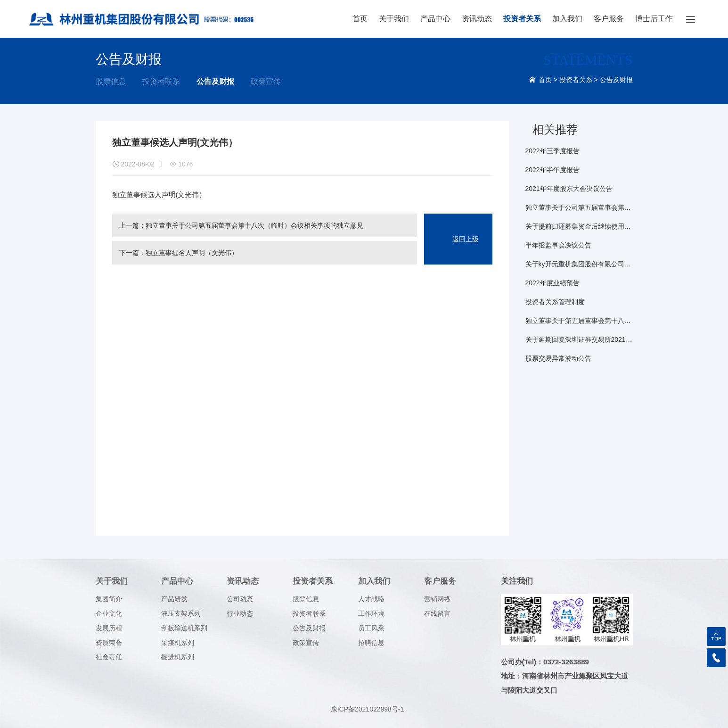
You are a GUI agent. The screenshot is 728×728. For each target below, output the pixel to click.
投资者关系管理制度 (555, 302)
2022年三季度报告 (552, 151)
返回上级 (466, 239)
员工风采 (371, 628)
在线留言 (437, 613)
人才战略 (371, 599)
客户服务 (609, 19)
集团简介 (109, 599)
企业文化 (109, 613)
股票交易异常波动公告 (558, 358)
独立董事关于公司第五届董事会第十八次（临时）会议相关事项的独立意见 (254, 225)
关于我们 (394, 19)
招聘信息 (371, 643)
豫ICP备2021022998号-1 (368, 709)
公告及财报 (215, 81)
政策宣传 (266, 81)
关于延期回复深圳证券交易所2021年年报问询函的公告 (579, 339)
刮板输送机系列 (184, 628)
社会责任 (109, 657)
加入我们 (567, 19)
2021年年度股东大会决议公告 (569, 189)
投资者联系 (161, 81)
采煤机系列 (178, 643)
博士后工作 (654, 19)
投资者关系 (522, 19)
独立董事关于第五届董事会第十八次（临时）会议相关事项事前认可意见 (579, 321)
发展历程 (109, 628)
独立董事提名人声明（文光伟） (192, 253)
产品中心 (435, 19)
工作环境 (371, 613)
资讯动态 (477, 19)
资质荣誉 (109, 643)
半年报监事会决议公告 (558, 245)
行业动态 (240, 613)
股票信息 (111, 81)
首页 (360, 19)
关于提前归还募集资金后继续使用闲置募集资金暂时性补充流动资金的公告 (579, 226)
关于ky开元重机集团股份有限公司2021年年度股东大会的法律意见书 (579, 264)
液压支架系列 (181, 613)
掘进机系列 (178, 657)
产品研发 (174, 599)
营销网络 (437, 599)
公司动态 (240, 599)
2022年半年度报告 (552, 170)
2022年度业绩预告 (552, 283)
